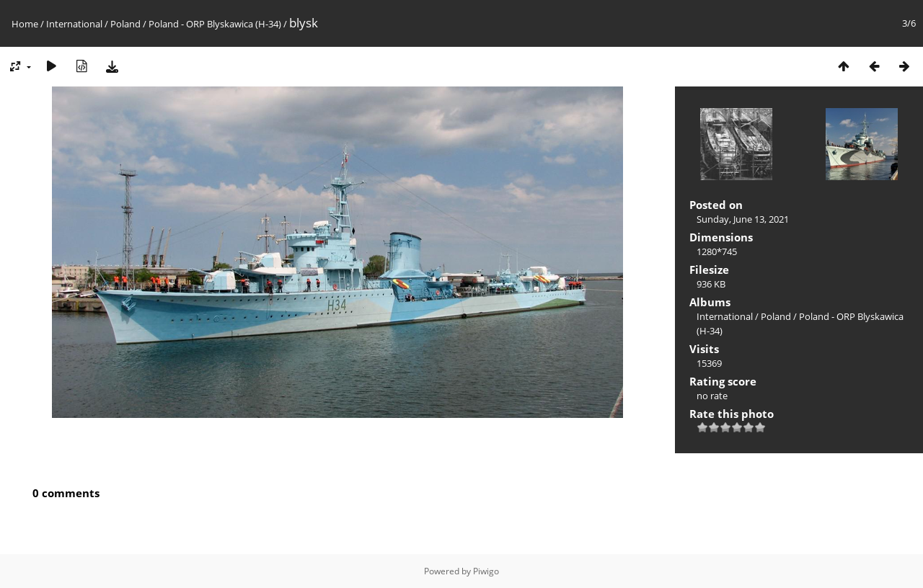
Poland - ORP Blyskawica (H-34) (215, 24)
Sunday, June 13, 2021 (743, 219)
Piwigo (486, 571)
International (74, 24)
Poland (125, 24)
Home (25, 24)
